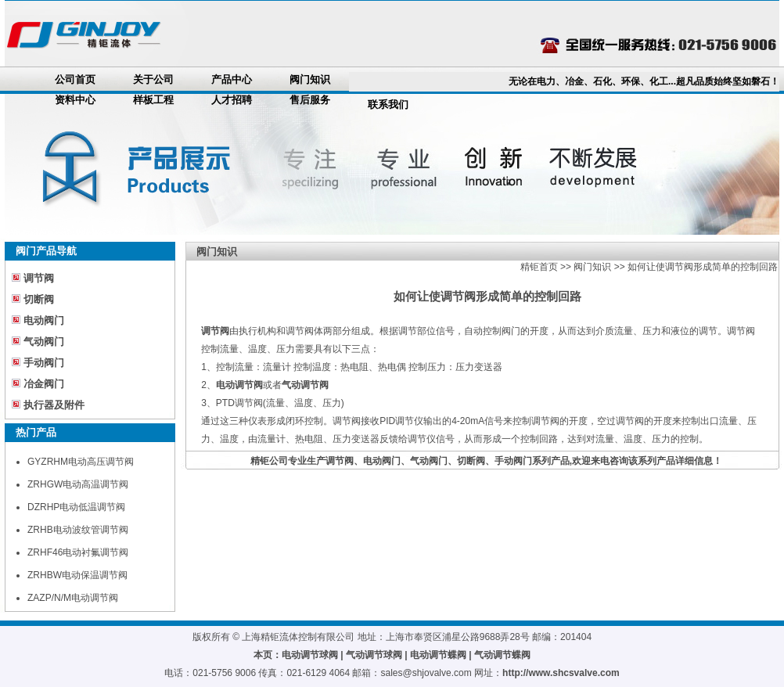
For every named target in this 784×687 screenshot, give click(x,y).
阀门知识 (310, 79)
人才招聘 (232, 100)
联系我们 (388, 104)
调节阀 (39, 278)
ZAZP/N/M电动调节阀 (73, 598)
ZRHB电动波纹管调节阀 (78, 530)
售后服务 (310, 100)
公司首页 (75, 79)
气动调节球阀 (374, 655)
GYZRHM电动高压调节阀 (81, 462)
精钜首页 (539, 267)
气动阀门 (44, 342)
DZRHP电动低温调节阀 (76, 507)
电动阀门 (44, 320)
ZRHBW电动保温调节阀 (77, 575)
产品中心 (232, 79)
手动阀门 (44, 363)
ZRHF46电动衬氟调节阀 (78, 552)
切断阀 (39, 299)
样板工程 (153, 100)
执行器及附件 (54, 405)
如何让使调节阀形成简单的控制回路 (703, 267)
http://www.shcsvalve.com (561, 673)
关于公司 (153, 79)
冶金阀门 (44, 384)
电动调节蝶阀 (438, 655)
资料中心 (75, 100)
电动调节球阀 (310, 655)
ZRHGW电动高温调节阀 (78, 484)
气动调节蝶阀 (502, 655)
